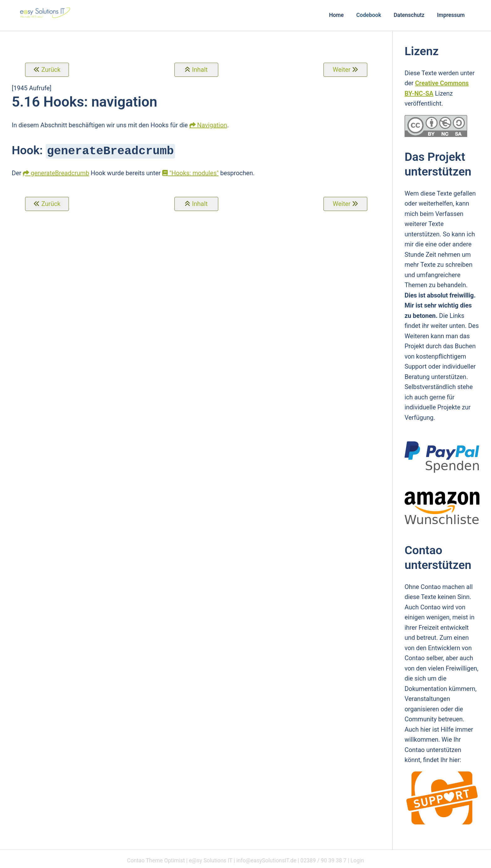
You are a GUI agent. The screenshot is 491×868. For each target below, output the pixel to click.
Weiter (341, 70)
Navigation (212, 125)
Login (357, 860)
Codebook (369, 15)
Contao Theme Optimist (156, 860)
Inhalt (200, 70)
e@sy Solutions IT (211, 860)
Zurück (51, 70)
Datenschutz (409, 15)
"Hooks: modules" (190, 172)
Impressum (451, 15)
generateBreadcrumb (60, 172)
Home (336, 15)
